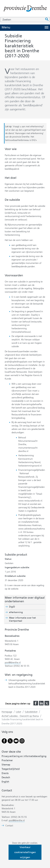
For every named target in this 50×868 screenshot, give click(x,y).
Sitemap (6, 765)
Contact (9, 826)
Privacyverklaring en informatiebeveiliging (24, 756)
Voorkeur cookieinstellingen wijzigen (25, 852)
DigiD (12, 607)
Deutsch (6, 777)
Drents (5, 773)
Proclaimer (7, 760)
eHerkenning (16, 612)
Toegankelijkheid (11, 769)
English (5, 782)
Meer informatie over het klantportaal (22, 619)
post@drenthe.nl (13, 662)
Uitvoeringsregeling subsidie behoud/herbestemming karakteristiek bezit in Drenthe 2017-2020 (27, 684)
